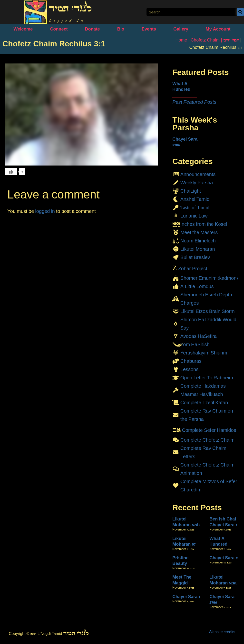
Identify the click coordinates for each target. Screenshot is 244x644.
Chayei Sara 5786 (185, 142)
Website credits (222, 632)
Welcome (23, 29)
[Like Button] (11, 172)
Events (149, 29)
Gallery (181, 29)
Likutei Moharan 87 (184, 541)
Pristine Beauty (180, 561)
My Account (218, 29)
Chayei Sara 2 (224, 558)
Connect (59, 29)
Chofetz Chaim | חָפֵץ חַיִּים (215, 40)
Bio (121, 29)
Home (181, 40)
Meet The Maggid (182, 580)
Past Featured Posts (194, 102)
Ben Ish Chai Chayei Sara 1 (223, 522)
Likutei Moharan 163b (186, 522)
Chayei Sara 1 (186, 597)
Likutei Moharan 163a (223, 580)
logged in (45, 211)
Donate (93, 29)
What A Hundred (181, 87)
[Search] (240, 12)
